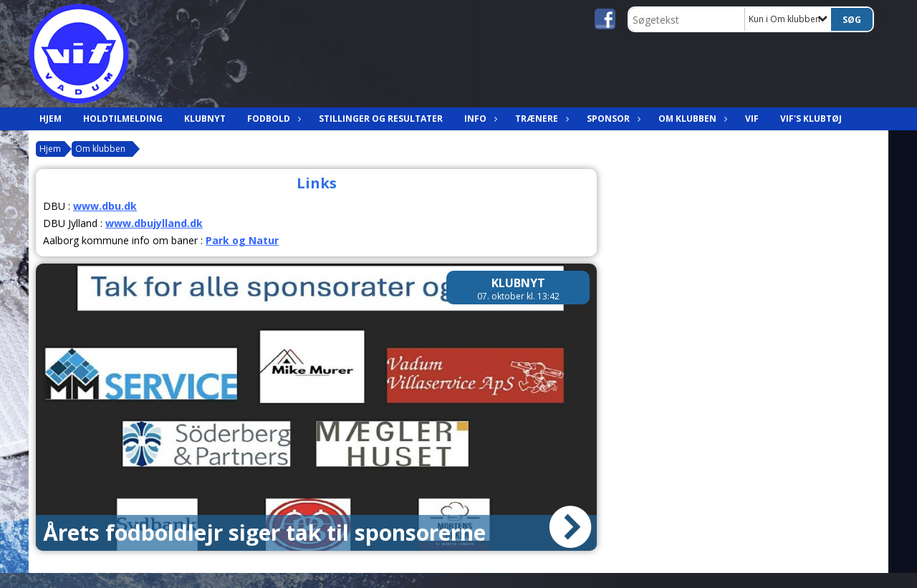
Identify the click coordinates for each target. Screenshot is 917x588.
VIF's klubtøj (811, 119)
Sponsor (612, 119)
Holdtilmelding (123, 119)
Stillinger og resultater (381, 119)
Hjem (51, 119)
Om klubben (691, 119)
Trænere (540, 119)
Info (479, 119)
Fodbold (272, 119)
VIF (752, 119)
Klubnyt (205, 119)
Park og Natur (242, 240)
